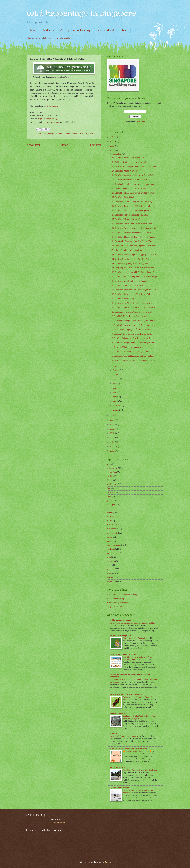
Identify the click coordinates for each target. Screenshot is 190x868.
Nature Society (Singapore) (118, 603)
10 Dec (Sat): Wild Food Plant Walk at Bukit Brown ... (134, 307)
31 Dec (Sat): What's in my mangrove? (128, 158)
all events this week (35, 38)
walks (91, 134)
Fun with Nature (117, 767)
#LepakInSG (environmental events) (122, 595)
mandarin (111, 525)
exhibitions (111, 484)
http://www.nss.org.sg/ (47, 119)
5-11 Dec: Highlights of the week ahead (128, 250)
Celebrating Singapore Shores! (123, 654)
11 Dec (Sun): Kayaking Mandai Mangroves (130, 263)
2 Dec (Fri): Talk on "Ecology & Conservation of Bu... (134, 360)
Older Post (95, 145)
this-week (111, 561)
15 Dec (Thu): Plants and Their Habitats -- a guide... (133, 237)
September (117, 375)
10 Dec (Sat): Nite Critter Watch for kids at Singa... (133, 312)
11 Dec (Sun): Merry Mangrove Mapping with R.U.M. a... (136, 255)
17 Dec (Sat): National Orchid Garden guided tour (132, 211)
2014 (112, 420)
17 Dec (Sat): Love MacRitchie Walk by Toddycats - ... (134, 233)
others (109, 537)
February (116, 406)
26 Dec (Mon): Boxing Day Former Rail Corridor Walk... (135, 166)
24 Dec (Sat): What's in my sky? (125, 171)
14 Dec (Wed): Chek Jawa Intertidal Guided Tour (132, 241)
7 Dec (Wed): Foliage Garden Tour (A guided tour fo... (134, 321)
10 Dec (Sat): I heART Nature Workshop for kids (132, 303)
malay (109, 521)
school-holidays (72, 134)
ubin (109, 565)
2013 (112, 424)
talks (109, 557)
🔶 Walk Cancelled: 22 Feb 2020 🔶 (138, 751)
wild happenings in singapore (81, 13)
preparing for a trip (79, 30)
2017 (112, 146)
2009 (112, 442)
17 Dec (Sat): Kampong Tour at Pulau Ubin (130, 215)
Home (64, 145)
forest (109, 496)
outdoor (61, 134)
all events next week (53, 38)
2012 (112, 429)
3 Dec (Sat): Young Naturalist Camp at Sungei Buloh (134, 343)
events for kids (68, 38)
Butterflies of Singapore (120, 635)
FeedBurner (141, 122)
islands (110, 513)
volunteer (111, 569)
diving (109, 480)
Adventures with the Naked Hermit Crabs (128, 749)
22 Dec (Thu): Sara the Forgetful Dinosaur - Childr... (134, 180)
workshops (111, 581)
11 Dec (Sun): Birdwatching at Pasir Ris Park (130, 259)
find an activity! (52, 30)
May (115, 392)
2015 (112, 416)
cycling (110, 476)
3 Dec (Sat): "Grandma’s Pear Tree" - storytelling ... (133, 338)
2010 (112, 438)
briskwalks (111, 472)
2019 (112, 137)
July (114, 384)
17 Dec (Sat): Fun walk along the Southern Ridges (133, 202)
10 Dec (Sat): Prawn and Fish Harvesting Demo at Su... (135, 290)
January (116, 410)
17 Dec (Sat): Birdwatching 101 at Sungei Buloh (132, 206)
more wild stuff (106, 30)
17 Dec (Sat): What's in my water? (126, 219)
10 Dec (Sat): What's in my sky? (125, 299)
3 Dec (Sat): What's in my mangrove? (127, 347)
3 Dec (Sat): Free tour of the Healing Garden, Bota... (133, 351)
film (109, 488)
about (124, 30)
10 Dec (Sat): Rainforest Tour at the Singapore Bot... (133, 285)
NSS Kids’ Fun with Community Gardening (140, 770)
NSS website (53, 106)
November (117, 366)
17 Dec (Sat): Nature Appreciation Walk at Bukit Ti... (134, 224)
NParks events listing (116, 599)
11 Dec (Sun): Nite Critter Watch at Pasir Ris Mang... (134, 268)
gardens (110, 501)
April (115, 397)
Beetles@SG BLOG (119, 713)
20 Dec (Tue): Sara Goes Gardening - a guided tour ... (134, 184)
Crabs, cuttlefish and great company (124, 736)
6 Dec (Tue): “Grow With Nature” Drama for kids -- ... (134, 325)
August (116, 379)
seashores (83, 134)
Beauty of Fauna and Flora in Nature (126, 694)
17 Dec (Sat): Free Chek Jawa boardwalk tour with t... (134, 228)
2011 (112, 433)
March (115, 401)
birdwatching (42, 134)
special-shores (113, 553)
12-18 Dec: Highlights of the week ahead (129, 189)
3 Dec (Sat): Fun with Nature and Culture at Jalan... (133, 356)
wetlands (111, 577)
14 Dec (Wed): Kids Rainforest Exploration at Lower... (134, 246)
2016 (112, 150)
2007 (112, 451)
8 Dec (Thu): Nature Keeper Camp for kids (130, 316)
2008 (112, 446)
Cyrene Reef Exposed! (120, 788)
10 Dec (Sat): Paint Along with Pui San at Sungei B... (134, 272)
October (116, 370)
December (117, 154)
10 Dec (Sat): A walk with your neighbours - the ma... (134, 281)
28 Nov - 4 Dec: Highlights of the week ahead (131, 329)
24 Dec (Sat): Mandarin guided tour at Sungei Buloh (133, 175)
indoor (110, 509)
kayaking (111, 517)
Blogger (108, 862)
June (115, 388)
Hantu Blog (115, 734)
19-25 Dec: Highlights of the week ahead (129, 162)
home (34, 30)
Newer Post (33, 145)
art (108, 464)
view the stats (59, 822)
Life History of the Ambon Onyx (136, 638)
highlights (111, 505)
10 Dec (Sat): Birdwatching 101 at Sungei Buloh (132, 294)
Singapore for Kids (115, 607)
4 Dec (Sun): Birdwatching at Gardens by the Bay (132, 334)
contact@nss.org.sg (51, 122)
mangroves (53, 134)
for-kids (110, 492)
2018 (112, 141)
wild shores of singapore (121, 620)
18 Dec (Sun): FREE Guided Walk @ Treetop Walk (133, 193)
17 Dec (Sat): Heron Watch (123, 197)
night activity (112, 533)
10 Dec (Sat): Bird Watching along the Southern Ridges (135, 277)
